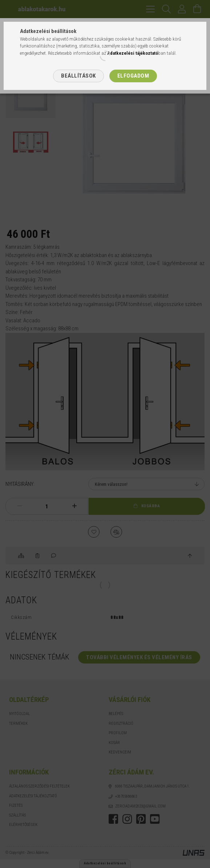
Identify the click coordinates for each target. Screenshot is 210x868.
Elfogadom (133, 76)
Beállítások (78, 76)
